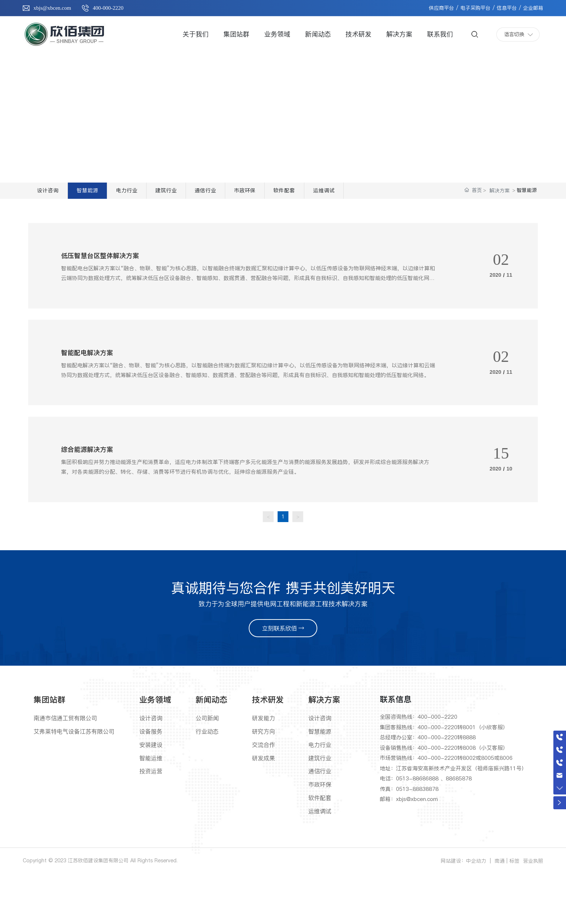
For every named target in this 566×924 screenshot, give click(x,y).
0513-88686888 (417, 827)
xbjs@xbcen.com (52, 8)
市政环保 (296, 194)
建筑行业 (199, 194)
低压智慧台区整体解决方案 (109, 272)
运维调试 (393, 194)
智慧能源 (101, 194)
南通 (500, 910)
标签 (514, 910)
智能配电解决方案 (93, 383)
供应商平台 (441, 8)
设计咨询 (52, 194)
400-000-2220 (108, 8)
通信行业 (247, 194)
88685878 (459, 827)
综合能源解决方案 (93, 494)
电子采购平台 (475, 8)
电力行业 (150, 194)
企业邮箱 (533, 8)
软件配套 (345, 194)
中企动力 (476, 910)
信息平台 (507, 8)
